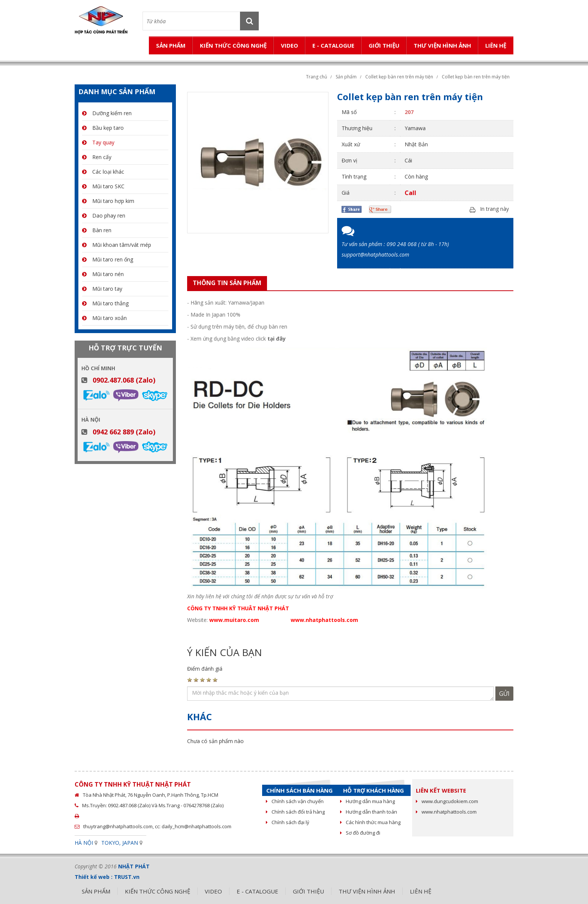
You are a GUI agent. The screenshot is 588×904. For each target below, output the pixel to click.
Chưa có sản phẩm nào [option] (215, 741)
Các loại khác (103, 172)
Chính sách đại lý (288, 822)
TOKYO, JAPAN (120, 843)
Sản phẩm (346, 77)
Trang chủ (316, 77)
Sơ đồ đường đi (360, 833)
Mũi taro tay (102, 289)
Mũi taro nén (103, 274)
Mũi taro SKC (103, 186)
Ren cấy (97, 157)
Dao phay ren (104, 215)
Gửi (504, 694)
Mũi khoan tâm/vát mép (117, 245)
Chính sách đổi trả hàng (295, 812)
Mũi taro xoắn (104, 318)
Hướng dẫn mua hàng (367, 801)
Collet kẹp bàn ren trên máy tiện (399, 77)
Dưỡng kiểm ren (107, 113)
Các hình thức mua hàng (370, 822)
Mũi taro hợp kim (108, 201)
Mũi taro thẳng (105, 303)
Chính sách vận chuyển (295, 801)
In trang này (494, 209)
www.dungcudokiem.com (447, 801)
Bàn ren (97, 230)
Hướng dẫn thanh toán (369, 812)
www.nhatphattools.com (446, 812)
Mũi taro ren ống (108, 259)
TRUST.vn (127, 877)
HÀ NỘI (84, 843)
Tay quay (98, 142)
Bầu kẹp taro (103, 128)
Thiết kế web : (94, 877)
